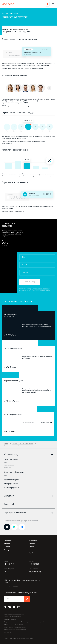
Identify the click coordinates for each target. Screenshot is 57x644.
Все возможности (9, 465)
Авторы (31, 547)
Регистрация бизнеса (11, 484)
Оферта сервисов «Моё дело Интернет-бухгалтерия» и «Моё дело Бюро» (25, 622)
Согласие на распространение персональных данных (35, 290)
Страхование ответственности (13, 617)
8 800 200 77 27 (34, 564)
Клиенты (32, 550)
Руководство (8, 550)
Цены (5, 462)
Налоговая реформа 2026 (12, 488)
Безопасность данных (10, 619)
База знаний (9, 504)
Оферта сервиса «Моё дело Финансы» (15, 627)
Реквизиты (7, 544)
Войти (47, 4)
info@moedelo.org (35, 572)
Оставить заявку (30, 282)
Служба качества (34, 553)
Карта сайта (7, 632)
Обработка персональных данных (14, 614)
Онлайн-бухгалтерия (11, 460)
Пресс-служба (33, 541)
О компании (8, 541)
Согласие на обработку (42, 289)
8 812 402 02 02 (9, 572)
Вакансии (32, 544)
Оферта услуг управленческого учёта (15, 630)
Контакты (7, 547)
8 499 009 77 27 (9, 564)
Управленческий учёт (11, 480)
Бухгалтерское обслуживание (14, 472)
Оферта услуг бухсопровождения (13, 624)
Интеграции (7, 468)
